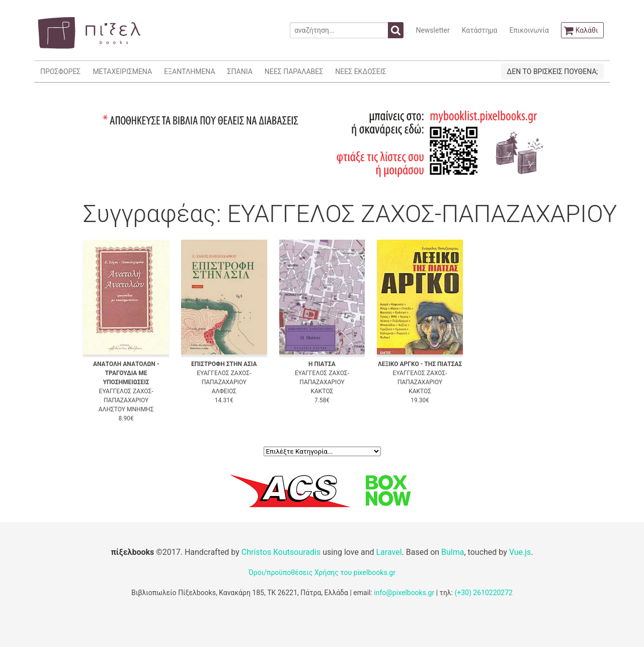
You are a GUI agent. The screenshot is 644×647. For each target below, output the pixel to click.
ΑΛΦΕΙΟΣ (224, 391)
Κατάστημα (480, 30)
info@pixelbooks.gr (404, 593)
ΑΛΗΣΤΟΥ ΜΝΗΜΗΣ (126, 409)
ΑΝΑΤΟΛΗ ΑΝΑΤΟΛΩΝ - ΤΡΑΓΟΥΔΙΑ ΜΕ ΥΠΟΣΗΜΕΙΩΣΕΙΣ (126, 373)
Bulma (453, 552)
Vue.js (520, 552)
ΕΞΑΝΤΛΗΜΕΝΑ (189, 71)
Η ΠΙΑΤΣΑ (322, 364)
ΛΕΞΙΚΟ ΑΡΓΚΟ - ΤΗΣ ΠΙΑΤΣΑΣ (420, 364)
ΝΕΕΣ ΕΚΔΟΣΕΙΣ (360, 71)
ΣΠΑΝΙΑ (240, 71)
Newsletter (432, 30)
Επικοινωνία (529, 30)
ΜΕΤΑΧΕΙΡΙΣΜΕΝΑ (122, 71)
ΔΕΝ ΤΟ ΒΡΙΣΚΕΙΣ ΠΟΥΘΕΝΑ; (552, 71)
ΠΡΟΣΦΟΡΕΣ (60, 71)
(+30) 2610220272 (484, 593)
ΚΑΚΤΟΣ (322, 391)
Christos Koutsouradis (281, 552)
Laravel (389, 552)
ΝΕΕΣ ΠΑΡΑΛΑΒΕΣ (294, 71)
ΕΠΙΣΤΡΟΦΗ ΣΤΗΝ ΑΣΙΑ (224, 364)
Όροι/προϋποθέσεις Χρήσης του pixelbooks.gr (322, 572)
